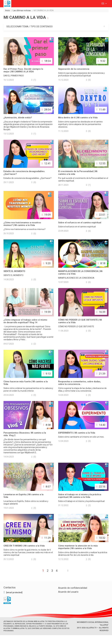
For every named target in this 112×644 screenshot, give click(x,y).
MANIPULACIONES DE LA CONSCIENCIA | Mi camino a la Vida (80, 272)
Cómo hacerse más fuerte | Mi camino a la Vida (26, 383)
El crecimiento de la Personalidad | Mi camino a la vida (78, 173)
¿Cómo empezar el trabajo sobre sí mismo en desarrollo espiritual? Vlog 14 (25, 321)
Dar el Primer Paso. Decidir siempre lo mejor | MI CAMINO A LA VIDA (23, 70)
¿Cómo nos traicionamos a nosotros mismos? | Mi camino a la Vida (22, 224)
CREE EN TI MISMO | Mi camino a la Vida (24, 546)
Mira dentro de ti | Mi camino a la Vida (78, 117)
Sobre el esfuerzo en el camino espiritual (80, 223)
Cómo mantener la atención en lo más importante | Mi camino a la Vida (78, 547)
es (103, 4)
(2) (34, 344)
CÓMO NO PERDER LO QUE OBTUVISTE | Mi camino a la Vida (80, 321)
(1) (34, 80)
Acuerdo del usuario (68, 592)
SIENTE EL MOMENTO (14, 271)
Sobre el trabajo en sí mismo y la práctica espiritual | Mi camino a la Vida (80, 496)
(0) (89, 80)
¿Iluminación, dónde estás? (18, 117)
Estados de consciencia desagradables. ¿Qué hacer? (24, 173)
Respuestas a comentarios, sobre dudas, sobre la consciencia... (79, 383)
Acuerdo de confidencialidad (73, 588)
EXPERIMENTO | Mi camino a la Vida (77, 433)
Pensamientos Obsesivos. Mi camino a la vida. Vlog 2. (25, 434)
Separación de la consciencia (74, 69)
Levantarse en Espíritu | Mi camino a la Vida (23, 496)
